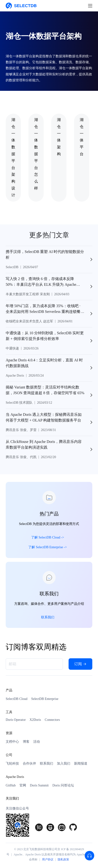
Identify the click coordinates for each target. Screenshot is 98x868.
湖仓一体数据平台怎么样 (36, 154)
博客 (26, 742)
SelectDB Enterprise (45, 699)
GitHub (11, 785)
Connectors (52, 720)
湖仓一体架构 (59, 137)
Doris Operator (16, 720)
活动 (37, 742)
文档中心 (12, 742)
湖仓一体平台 (82, 137)
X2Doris (35, 720)
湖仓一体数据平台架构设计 (13, 157)
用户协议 (48, 859)
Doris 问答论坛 (63, 785)
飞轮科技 (12, 764)
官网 (23, 785)
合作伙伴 (29, 764)
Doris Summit (39, 785)
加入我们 (64, 764)
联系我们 (47, 764)
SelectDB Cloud (16, 699)
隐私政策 (63, 859)
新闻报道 (81, 764)
